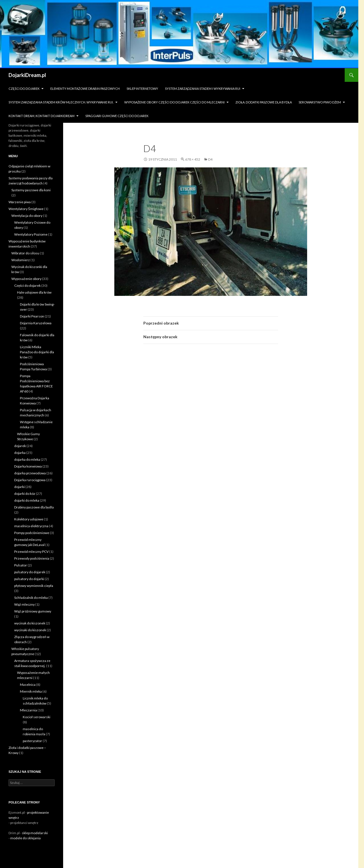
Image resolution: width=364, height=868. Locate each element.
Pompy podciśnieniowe (32, 533)
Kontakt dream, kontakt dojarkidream (42, 116)
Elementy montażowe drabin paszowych (85, 89)
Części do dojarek (24, 89)
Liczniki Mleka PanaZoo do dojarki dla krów (37, 352)
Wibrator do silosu (25, 253)
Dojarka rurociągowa (30, 480)
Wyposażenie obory (26, 279)
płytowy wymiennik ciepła (34, 586)
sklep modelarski (35, 833)
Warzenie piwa (20, 202)
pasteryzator (32, 741)
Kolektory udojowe (29, 519)
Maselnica (28, 685)
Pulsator (21, 565)
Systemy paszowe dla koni (31, 190)
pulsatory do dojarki (29, 579)
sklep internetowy (142, 89)
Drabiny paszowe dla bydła (34, 507)
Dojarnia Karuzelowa (36, 323)
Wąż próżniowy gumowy (33, 611)
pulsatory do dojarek (30, 572)
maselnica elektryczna (31, 526)
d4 (210, 159)
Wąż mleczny (24, 604)
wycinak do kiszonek (30, 623)
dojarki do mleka (27, 500)
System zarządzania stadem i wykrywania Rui (203, 89)
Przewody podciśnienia (32, 558)
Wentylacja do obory (27, 216)
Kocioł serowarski (37, 717)
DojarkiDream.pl (27, 75)
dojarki (19, 487)
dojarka (20, 453)
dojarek (20, 446)
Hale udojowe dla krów (34, 292)
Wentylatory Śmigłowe (26, 209)
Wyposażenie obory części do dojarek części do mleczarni (174, 102)
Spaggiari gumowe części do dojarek (117, 116)
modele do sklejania (25, 838)
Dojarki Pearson (32, 316)
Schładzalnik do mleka (31, 598)
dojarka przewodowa (30, 473)
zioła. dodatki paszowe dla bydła (264, 102)
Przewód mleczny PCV (31, 552)
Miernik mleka (31, 691)
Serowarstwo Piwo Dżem (320, 102)
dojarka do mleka (27, 459)
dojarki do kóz (25, 494)
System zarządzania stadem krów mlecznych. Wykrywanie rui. (61, 102)
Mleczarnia (28, 710)
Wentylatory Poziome (31, 234)
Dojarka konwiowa (28, 466)
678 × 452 (193, 159)
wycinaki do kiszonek (30, 630)
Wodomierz (21, 260)
